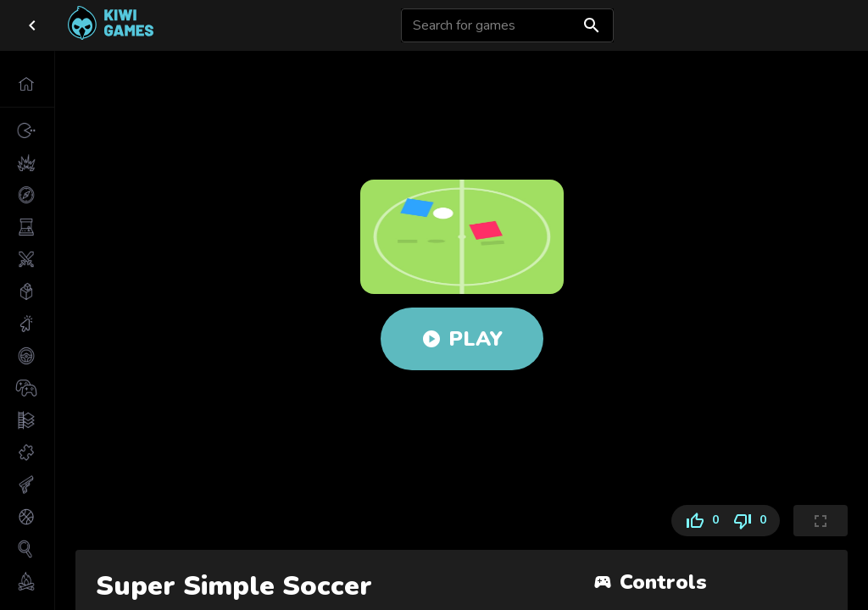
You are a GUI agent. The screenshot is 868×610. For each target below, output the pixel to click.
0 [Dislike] (753, 521)
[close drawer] (32, 25)
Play (462, 339)
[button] (27, 84)
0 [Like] (698, 521)
